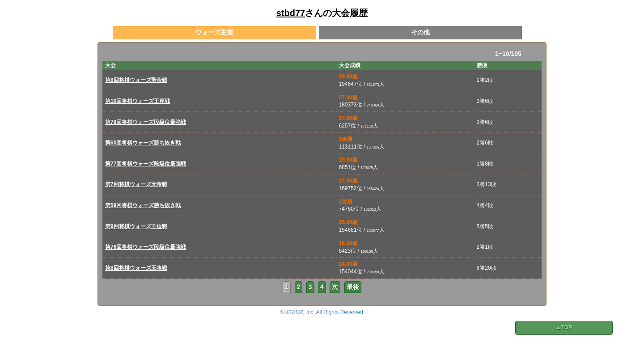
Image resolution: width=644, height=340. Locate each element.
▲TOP (564, 327)
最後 (353, 287)
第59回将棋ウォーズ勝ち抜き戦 (143, 205)
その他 (420, 32)
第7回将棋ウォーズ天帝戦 (136, 184)
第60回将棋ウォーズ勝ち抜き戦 (143, 143)
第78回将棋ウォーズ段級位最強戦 (146, 122)
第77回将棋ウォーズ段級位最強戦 (146, 164)
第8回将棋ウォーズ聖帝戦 (136, 80)
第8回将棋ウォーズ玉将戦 (136, 268)
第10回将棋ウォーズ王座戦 (138, 101)
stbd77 (291, 13)
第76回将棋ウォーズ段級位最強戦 (146, 247)
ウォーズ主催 (214, 32)
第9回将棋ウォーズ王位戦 (136, 226)
